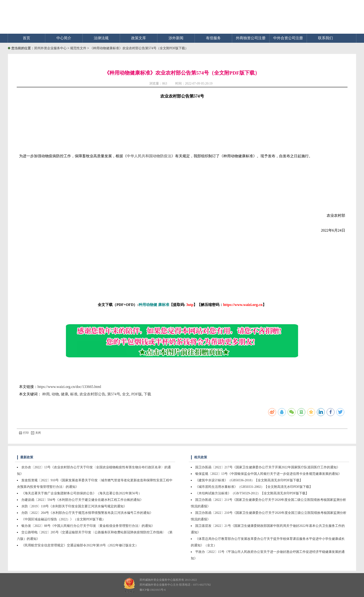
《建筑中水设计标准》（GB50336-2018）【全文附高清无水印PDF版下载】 (249, 480)
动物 (55, 394)
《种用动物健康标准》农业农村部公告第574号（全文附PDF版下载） (139, 48)
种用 (46, 394)
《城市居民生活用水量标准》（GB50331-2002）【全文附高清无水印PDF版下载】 (254, 487)
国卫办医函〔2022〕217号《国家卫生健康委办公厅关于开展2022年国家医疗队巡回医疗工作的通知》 (268, 467)
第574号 (114, 394)
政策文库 (139, 38)
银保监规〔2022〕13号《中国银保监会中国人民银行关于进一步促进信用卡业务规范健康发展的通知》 (268, 474)
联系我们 (325, 38)
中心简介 (64, 38)
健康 (65, 394)
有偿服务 (213, 38)
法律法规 (101, 38)
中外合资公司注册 (288, 38)
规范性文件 (79, 48)
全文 (126, 394)
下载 (147, 394)
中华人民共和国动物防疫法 (149, 156)
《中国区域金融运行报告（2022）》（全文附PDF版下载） (63, 519)
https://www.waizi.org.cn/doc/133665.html (69, 387)
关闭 (36, 433)
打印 (24, 433)
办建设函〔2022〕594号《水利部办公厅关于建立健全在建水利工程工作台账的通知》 (82, 500)
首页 (26, 38)
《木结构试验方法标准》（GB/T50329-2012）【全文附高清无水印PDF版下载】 (252, 493)
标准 (74, 394)
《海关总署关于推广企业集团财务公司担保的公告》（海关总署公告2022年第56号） (81, 493)
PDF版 (137, 394)
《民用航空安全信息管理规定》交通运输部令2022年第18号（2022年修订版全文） (80, 545)
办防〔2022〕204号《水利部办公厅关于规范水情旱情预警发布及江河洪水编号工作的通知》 (87, 513)
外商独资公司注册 (251, 38)
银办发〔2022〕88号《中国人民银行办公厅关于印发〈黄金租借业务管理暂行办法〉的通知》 (88, 526)
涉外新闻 (176, 38)
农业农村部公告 (92, 394)
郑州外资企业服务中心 (50, 48)
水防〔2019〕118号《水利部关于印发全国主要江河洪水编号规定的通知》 (74, 506)
